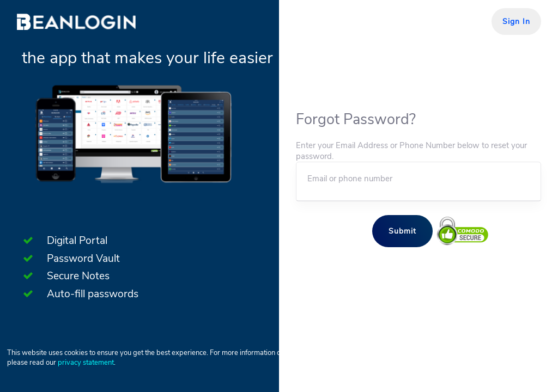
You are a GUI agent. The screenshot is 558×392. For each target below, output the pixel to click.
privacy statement (86, 363)
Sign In (516, 22)
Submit (402, 231)
